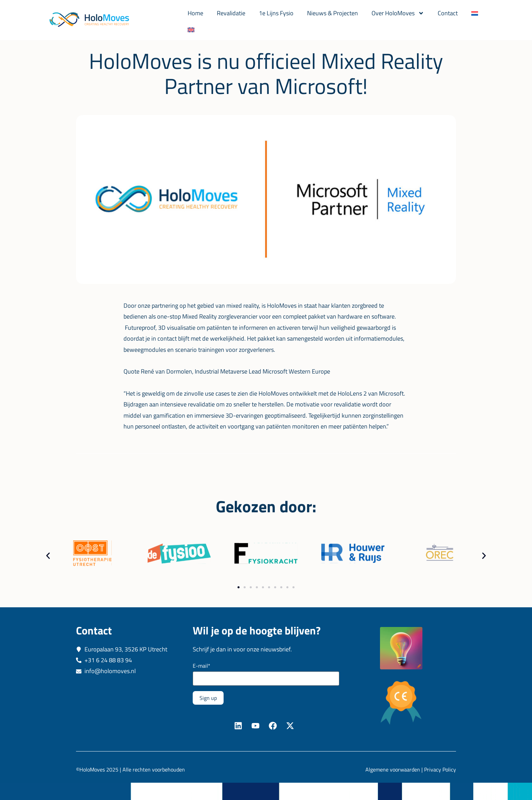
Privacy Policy (440, 769)
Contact (448, 13)
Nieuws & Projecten (332, 13)
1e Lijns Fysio (276, 13)
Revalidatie (231, 13)
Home (195, 13)
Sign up (208, 697)
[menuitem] (475, 13)
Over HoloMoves (398, 13)
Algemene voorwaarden (393, 769)
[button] (48, 555)
